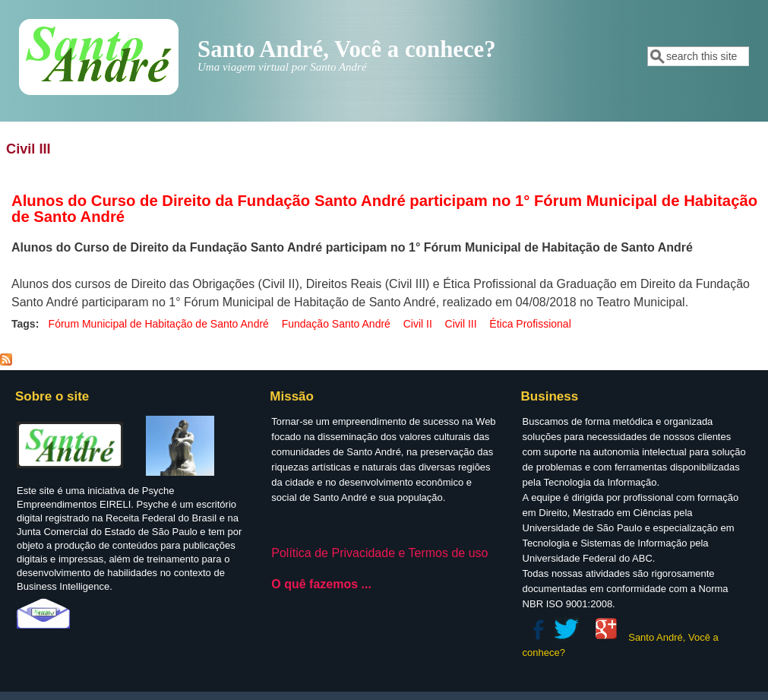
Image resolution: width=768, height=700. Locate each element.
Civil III (461, 324)
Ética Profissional (530, 324)
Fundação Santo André (336, 324)
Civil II (418, 324)
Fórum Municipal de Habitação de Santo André (159, 324)
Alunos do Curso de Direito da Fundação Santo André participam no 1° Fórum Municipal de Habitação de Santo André (384, 209)
